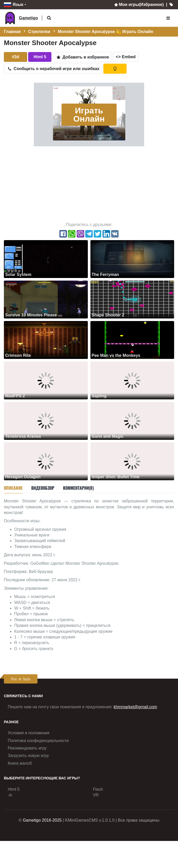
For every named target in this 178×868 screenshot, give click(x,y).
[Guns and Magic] (132, 421)
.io (10, 795)
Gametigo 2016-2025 (42, 820)
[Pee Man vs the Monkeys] (132, 340)
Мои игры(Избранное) (138, 5)
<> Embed (126, 57)
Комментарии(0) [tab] (78, 488)
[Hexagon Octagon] (46, 461)
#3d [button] (16, 57)
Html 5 (14, 789)
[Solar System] (46, 259)
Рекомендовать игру (27, 748)
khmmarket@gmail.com (135, 707)
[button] (49, 18)
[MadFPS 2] (46, 380)
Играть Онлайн (89, 115)
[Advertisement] (89, 184)
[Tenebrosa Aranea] (46, 421)
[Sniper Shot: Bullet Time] (132, 461)
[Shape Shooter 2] (132, 299)
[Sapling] (132, 380)
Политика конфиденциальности (38, 741)
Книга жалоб (20, 763)
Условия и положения (29, 733)
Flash (98, 789)
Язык (14, 5)
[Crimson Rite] (46, 340)
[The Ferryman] (132, 259)
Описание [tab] (13, 488)
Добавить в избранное (82, 57)
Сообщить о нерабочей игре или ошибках (53, 69)
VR (96, 795)
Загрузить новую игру (28, 756)
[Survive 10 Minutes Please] (46, 299)
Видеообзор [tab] (43, 488)
